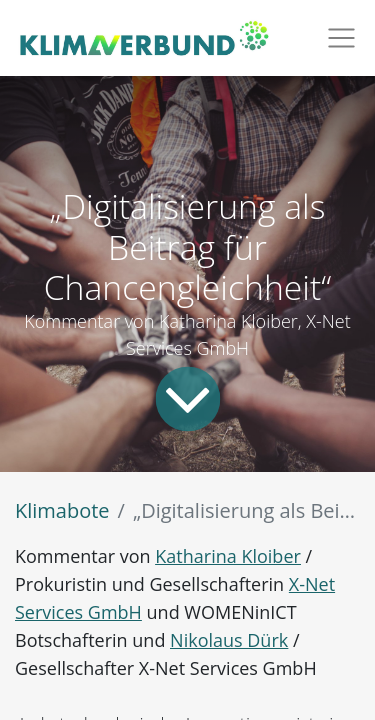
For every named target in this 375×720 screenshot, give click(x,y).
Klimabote (62, 510)
